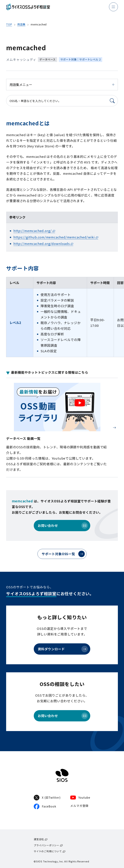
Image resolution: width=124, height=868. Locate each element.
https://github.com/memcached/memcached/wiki (54, 237)
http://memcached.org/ (33, 231)
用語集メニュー (62, 85)
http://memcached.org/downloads (42, 244)
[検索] (112, 101)
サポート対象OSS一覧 (63, 554)
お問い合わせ (63, 526)
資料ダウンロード (63, 649)
